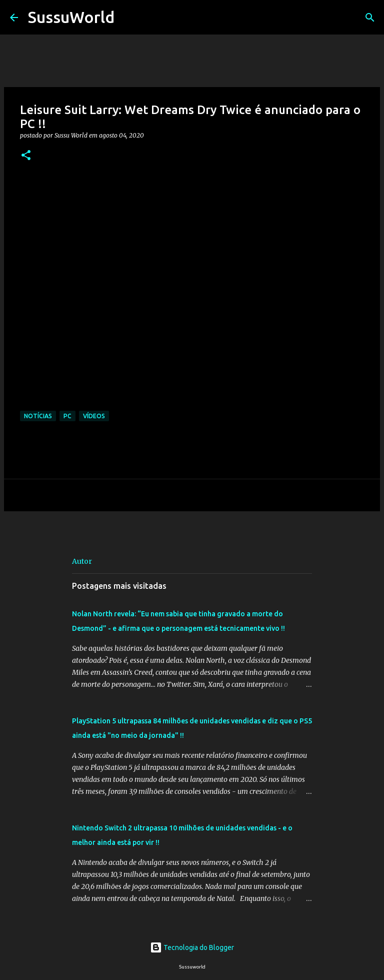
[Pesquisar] (128, 18)
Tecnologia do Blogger (192, 947)
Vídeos (94, 416)
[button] (26, 156)
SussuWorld (71, 17)
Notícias (38, 416)
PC (67, 416)
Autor (82, 561)
